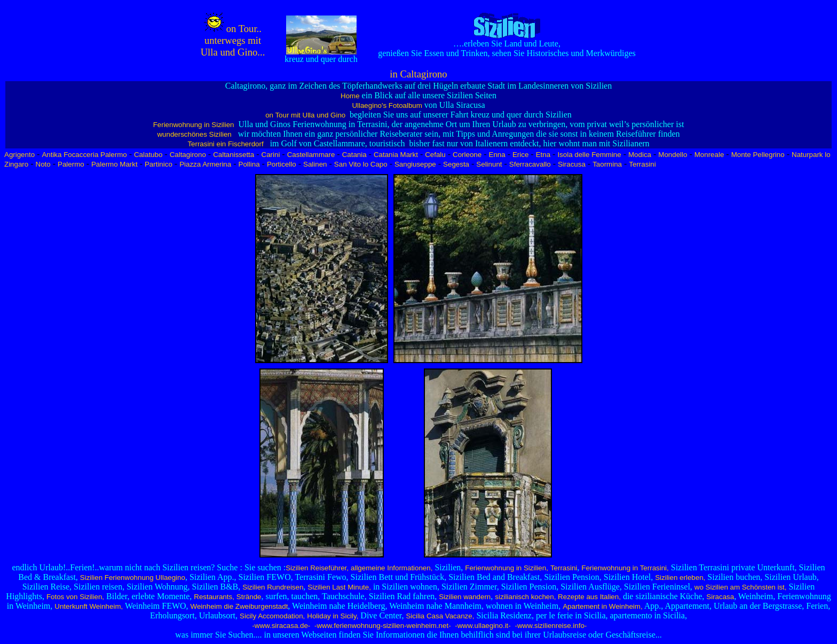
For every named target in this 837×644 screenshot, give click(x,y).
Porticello (282, 164)
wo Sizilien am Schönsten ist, (741, 587)
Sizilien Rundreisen (273, 587)
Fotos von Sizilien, (75, 597)
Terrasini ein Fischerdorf (225, 144)
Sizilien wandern (465, 597)
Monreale (709, 155)
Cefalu (435, 155)
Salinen (315, 164)
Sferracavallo (530, 164)
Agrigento (19, 155)
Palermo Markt (115, 164)
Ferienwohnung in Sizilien (194, 125)
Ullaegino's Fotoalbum (387, 105)
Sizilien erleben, (680, 578)
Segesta (456, 164)
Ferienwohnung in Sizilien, (507, 568)
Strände (249, 597)
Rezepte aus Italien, (588, 597)
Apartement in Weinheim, (602, 606)
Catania (354, 155)
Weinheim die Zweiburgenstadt (239, 606)
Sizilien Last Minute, (339, 587)
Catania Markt (396, 155)
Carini (271, 155)
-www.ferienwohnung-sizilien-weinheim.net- (381, 626)
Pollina (249, 164)
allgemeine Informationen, (392, 568)
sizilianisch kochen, (525, 597)
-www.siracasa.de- (281, 626)
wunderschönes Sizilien (194, 134)
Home (350, 96)
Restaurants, (214, 597)
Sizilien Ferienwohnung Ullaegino (133, 578)
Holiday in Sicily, (333, 616)
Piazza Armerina (205, 164)
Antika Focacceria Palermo (84, 155)
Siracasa (720, 597)
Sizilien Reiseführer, (317, 568)
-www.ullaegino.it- (482, 626)
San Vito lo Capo (361, 164)
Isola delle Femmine (589, 155)
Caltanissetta (234, 155)
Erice (520, 155)
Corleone (467, 155)
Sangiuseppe (415, 164)
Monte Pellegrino (758, 155)
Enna (497, 155)
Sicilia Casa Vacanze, (440, 616)
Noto (43, 164)
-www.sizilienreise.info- (550, 626)
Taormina (607, 164)
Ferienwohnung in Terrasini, (625, 568)
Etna (543, 155)
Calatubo (148, 155)
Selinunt (489, 164)
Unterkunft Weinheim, (89, 606)
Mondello (673, 155)
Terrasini (642, 164)
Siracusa (572, 164)
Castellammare (311, 155)
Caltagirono (188, 155)
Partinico (159, 164)
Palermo (71, 164)
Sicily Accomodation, (272, 616)
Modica (640, 155)
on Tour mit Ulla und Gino (306, 115)
